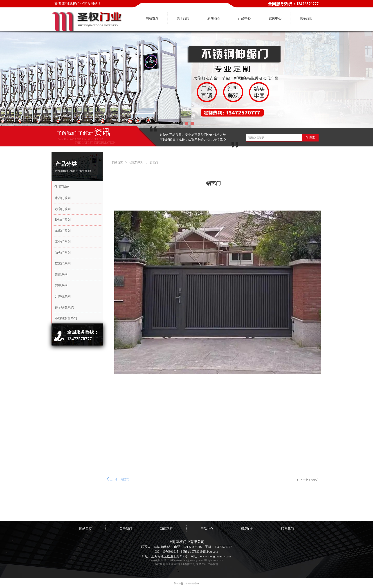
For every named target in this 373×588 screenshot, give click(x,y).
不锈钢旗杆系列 (66, 318)
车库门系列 (63, 231)
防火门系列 (63, 253)
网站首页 (117, 163)
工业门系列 (63, 242)
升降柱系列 (63, 296)
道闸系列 (61, 275)
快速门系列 (63, 220)
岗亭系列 (61, 286)
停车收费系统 (64, 307)
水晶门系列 (63, 198)
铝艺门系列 (136, 163)
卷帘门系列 (63, 209)
